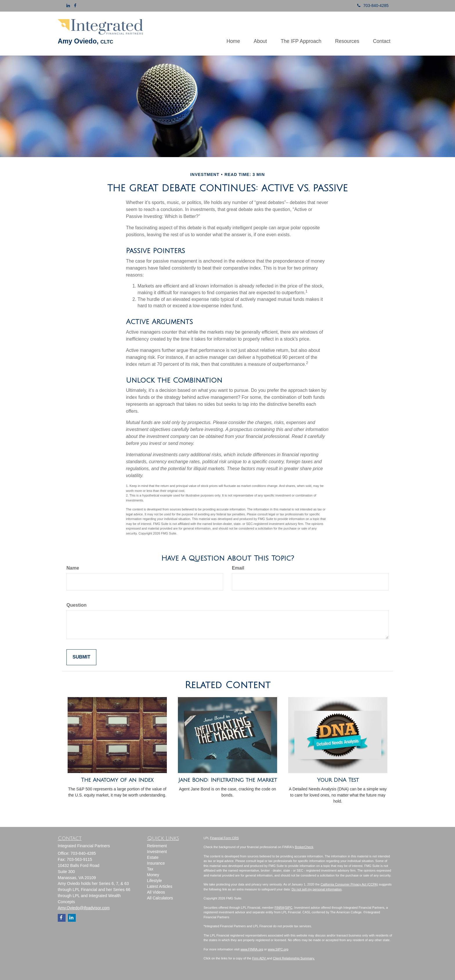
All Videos (156, 892)
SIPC (289, 908)
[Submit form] (81, 657)
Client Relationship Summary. (294, 958)
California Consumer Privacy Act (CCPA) (349, 884)
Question (76, 605)
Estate (153, 857)
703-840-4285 (371, 6)
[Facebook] (75, 6)
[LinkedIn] (68, 6)
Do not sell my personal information (317, 889)
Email (238, 568)
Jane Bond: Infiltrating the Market (228, 780)
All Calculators (160, 898)
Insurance (156, 863)
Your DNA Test (338, 780)
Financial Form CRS (224, 838)
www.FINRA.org (252, 949)
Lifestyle (155, 881)
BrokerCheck (304, 847)
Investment (157, 852)
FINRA (279, 908)
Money (153, 875)
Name (73, 568)
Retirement (157, 846)
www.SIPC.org (278, 949)
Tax (150, 869)
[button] (255, 34)
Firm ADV (259, 958)
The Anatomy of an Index (117, 780)
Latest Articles (160, 886)
